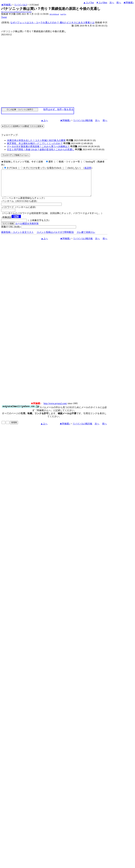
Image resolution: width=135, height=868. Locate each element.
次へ (112, 3)
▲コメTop (89, 3)
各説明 (88, 168)
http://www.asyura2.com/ (55, 409)
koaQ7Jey (63, 14)
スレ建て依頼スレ (86, 237)
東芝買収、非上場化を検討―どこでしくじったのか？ (35, 143)
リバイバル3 (20, 5)
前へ (119, 3)
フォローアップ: (10, 135)
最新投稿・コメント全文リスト (17, 237)
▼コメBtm (102, 3)
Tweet (4, 17)
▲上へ (44, 120)
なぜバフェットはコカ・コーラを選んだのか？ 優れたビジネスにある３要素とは (52, 23)
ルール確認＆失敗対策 (27, 229)
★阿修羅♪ (6, 5)
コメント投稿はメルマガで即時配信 (55, 237)
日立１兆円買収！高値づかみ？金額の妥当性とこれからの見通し (41, 149)
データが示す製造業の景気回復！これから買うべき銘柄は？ (38, 146)
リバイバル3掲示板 (83, 120)
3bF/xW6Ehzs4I (54, 14)
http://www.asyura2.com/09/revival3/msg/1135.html (16, 12)
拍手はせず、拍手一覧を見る (58, 109)
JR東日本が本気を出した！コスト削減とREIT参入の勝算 (36, 140)
